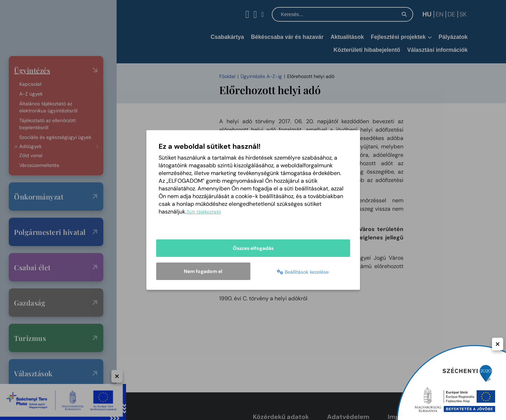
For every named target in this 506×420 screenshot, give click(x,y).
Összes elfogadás (253, 248)
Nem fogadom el (203, 271)
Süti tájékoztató (204, 212)
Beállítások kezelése (303, 272)
